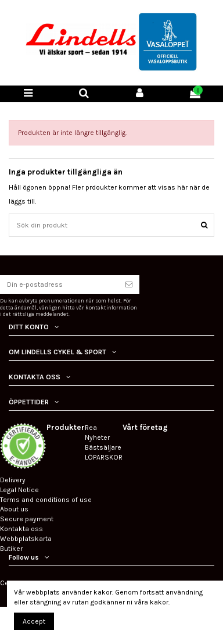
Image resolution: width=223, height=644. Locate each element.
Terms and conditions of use (46, 500)
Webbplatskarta (26, 539)
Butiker (11, 549)
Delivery (13, 480)
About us (14, 509)
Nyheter (97, 437)
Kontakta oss (21, 529)
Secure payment (27, 519)
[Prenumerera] (129, 284)
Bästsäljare (103, 447)
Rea (91, 428)
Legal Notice (19, 490)
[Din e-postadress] (59, 284)
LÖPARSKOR (104, 457)
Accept (34, 621)
